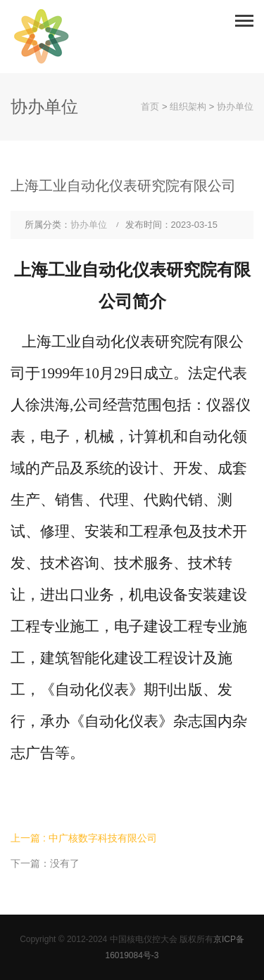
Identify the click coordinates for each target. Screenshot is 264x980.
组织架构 (188, 107)
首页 (150, 107)
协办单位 (235, 107)
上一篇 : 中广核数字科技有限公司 (84, 838)
